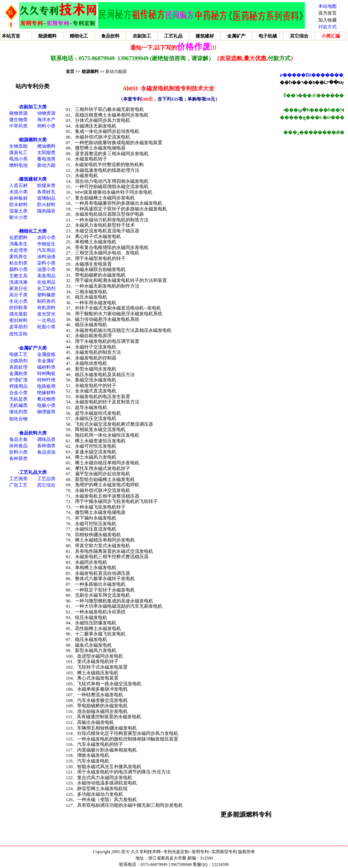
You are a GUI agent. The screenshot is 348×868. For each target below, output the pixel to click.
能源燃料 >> (93, 72)
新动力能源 (116, 72)
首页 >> (73, 72)
